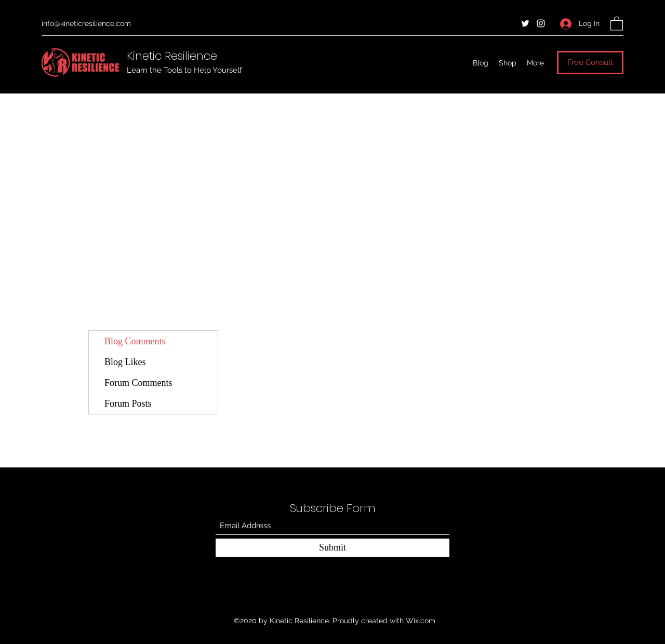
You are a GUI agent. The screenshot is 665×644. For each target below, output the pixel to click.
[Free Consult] (590, 63)
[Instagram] (541, 23)
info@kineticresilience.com (86, 23)
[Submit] (332, 548)
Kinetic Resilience (172, 56)
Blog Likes (125, 362)
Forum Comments (138, 383)
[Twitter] (525, 23)
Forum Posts (128, 404)
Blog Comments (135, 341)
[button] (617, 23)
